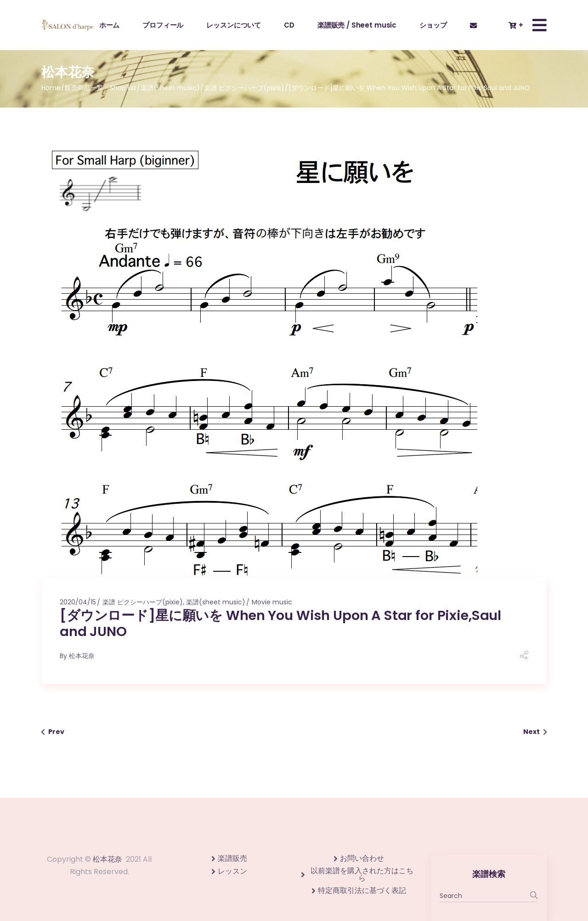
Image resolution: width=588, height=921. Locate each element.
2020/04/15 (78, 602)
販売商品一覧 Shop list (101, 88)
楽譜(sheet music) (170, 88)
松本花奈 (82, 656)
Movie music (272, 602)
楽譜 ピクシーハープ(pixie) (244, 88)
